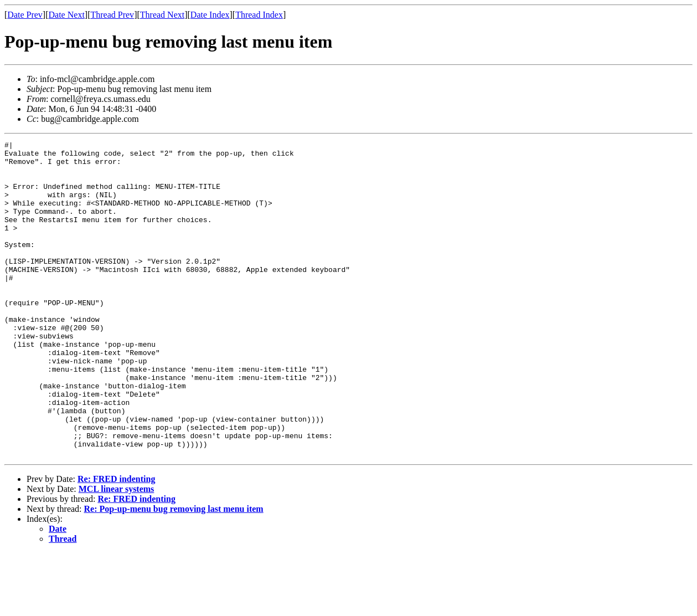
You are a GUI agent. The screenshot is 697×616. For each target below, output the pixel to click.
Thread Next (162, 15)
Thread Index (259, 15)
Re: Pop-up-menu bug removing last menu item (174, 572)
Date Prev (25, 15)
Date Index (210, 15)
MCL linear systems (117, 552)
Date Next (67, 15)
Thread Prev (112, 15)
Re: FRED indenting (116, 542)
